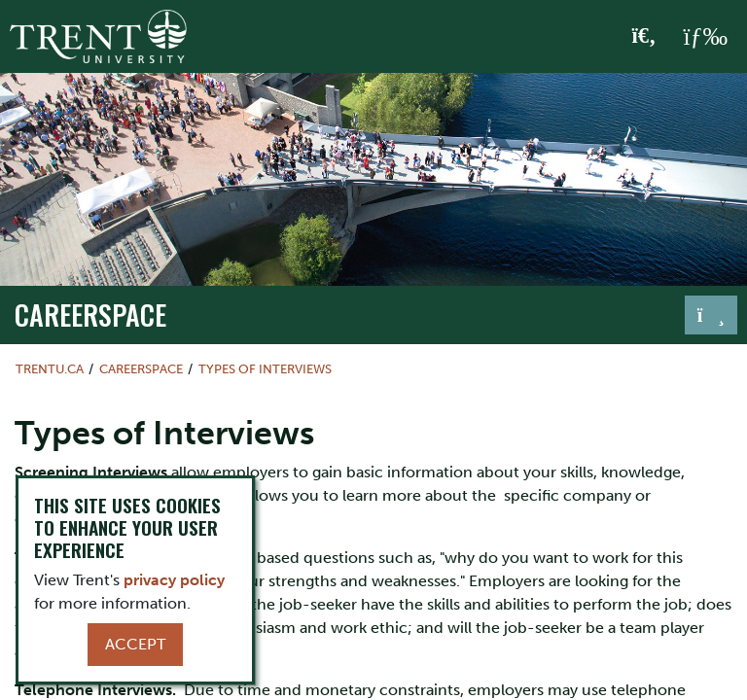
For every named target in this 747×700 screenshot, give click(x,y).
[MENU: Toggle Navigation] (705, 37)
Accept (135, 644)
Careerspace (90, 314)
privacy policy (174, 580)
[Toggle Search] (644, 37)
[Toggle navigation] (711, 315)
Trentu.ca (50, 369)
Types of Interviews (265, 369)
